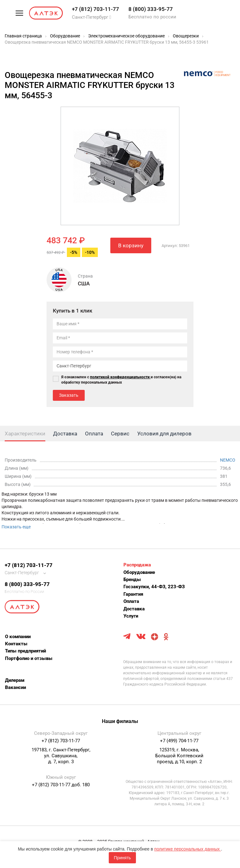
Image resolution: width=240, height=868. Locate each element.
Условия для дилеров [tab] (164, 434)
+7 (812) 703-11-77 (95, 9)
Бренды (132, 579)
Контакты (16, 644)
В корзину (131, 245)
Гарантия (133, 594)
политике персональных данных (188, 849)
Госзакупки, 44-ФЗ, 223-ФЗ (154, 587)
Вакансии (15, 687)
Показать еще (16, 527)
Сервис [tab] (120, 434)
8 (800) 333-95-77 (151, 9)
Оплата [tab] (94, 434)
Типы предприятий (25, 651)
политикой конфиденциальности (120, 377)
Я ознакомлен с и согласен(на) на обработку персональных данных (121, 380)
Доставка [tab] (65, 434)
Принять (122, 858)
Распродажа (137, 565)
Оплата (131, 601)
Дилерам (15, 680)
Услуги (131, 616)
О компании (18, 637)
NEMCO (228, 460)
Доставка (134, 609)
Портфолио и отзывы (29, 658)
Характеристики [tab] (25, 434)
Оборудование (139, 572)
